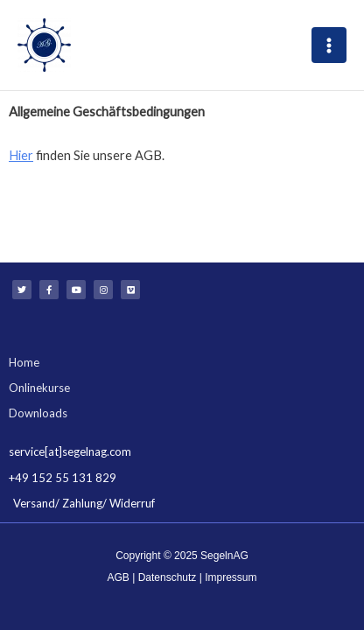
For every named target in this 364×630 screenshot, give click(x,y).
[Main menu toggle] (329, 45)
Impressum (231, 577)
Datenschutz (168, 577)
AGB (119, 577)
